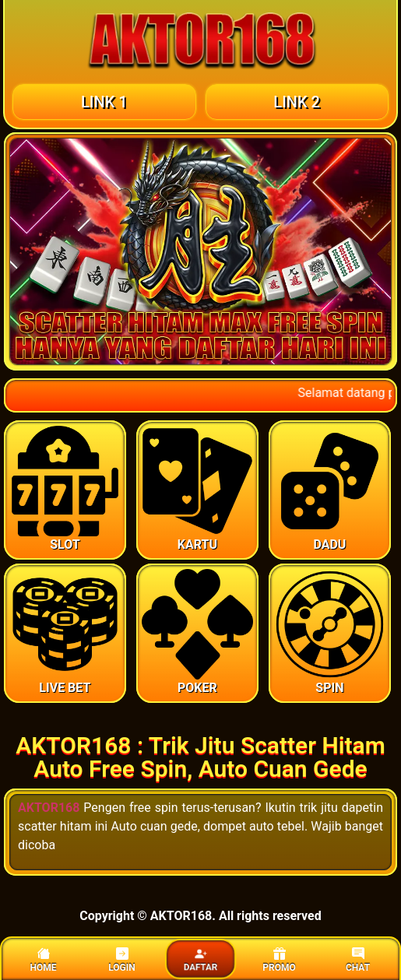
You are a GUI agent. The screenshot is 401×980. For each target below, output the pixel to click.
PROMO (279, 960)
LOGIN (122, 960)
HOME (43, 960)
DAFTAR (200, 960)
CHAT (358, 960)
